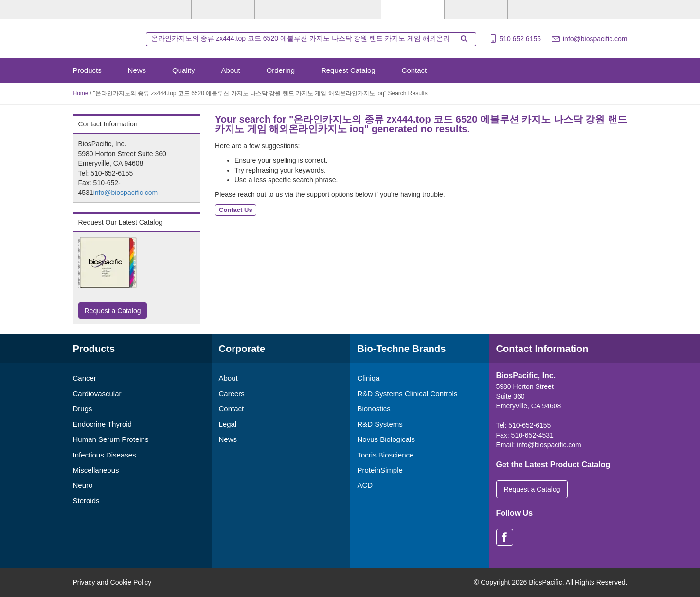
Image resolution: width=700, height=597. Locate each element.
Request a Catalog (113, 311)
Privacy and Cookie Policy (112, 582)
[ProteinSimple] (350, 10)
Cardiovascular (97, 394)
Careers (232, 394)
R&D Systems (380, 424)
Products (87, 70)
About (231, 70)
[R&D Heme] (602, 10)
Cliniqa (369, 378)
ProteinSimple (380, 470)
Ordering (281, 70)
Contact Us (236, 210)
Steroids (86, 500)
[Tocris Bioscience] (286, 10)
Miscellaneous (96, 470)
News (137, 70)
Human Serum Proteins (111, 439)
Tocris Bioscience (386, 455)
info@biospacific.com (595, 39)
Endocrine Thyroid (102, 424)
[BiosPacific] (413, 10)
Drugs (83, 409)
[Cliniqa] (476, 10)
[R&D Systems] (160, 10)
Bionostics (374, 409)
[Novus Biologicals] (223, 10)
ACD (365, 485)
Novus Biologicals (386, 439)
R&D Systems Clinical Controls (408, 394)
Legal (228, 424)
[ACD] (539, 10)
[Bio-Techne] (97, 10)
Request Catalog (348, 70)
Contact (414, 70)
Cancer (85, 378)
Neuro (83, 485)
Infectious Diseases (105, 455)
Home (81, 93)
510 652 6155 (520, 39)
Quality (184, 70)
